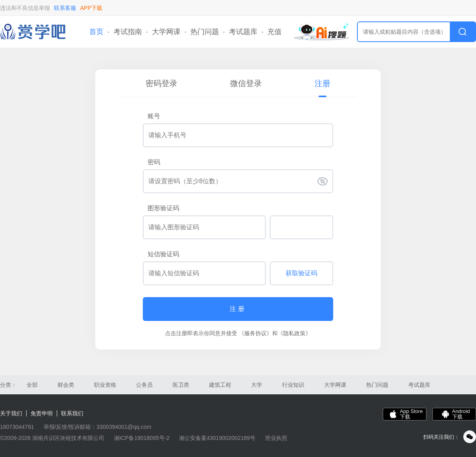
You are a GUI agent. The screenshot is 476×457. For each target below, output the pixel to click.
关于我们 (11, 413)
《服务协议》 (255, 333)
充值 (274, 32)
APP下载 (91, 8)
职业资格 (105, 385)
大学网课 (166, 32)
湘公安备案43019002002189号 (217, 438)
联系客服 (65, 8)
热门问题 (205, 32)
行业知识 (293, 385)
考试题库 (243, 32)
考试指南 (128, 32)
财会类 (66, 385)
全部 (32, 385)
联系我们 (72, 413)
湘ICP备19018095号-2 (142, 438)
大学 (257, 385)
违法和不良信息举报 (25, 8)
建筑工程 (220, 385)
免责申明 (42, 413)
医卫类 (181, 385)
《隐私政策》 (294, 333)
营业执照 (276, 438)
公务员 (144, 385)
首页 (96, 32)
